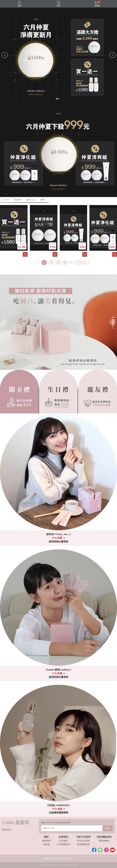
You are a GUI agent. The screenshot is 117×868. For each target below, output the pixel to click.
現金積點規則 (104, 837)
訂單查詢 (63, 841)
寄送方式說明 (83, 841)
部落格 (46, 844)
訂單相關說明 (63, 844)
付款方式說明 (83, 837)
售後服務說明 (83, 844)
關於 (46, 837)
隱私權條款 (104, 841)
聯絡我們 (46, 841)
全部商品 (63, 837)
